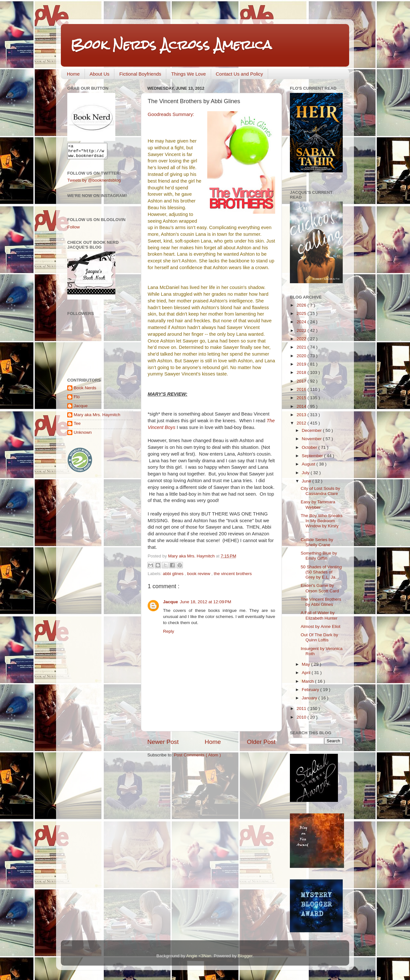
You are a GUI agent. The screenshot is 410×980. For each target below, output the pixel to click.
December (312, 430)
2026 (302, 305)
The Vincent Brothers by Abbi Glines (321, 602)
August (309, 464)
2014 (302, 406)
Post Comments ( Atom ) (197, 755)
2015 (302, 398)
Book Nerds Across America (171, 45)
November (312, 439)
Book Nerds (85, 391)
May (306, 664)
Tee (77, 426)
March (308, 681)
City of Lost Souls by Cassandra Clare (320, 491)
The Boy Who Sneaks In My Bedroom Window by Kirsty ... (322, 523)
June (307, 481)
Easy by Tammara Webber (318, 504)
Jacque (171, 602)
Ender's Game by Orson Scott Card (320, 588)
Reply (169, 631)
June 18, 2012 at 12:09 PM (206, 602)
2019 (302, 364)
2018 (302, 372)
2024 (302, 322)
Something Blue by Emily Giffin (319, 556)
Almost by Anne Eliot (321, 626)
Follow (74, 230)
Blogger (245, 956)
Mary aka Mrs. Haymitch (97, 418)
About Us (100, 74)
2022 (302, 339)
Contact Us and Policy (240, 74)
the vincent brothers (233, 574)
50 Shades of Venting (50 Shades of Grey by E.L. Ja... (321, 572)
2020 (302, 356)
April (307, 673)
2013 (302, 415)
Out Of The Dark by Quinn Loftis (320, 637)
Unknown (83, 435)
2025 (302, 313)
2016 (302, 389)
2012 (302, 423)
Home (73, 74)
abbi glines (174, 574)
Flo (77, 400)
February (311, 690)
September (313, 456)
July (306, 473)
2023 (302, 330)
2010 (302, 717)
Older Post (261, 742)
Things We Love (188, 74)
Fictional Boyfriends (140, 74)
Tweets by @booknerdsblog (94, 183)
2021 (302, 347)
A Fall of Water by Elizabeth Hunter (319, 615)
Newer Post (163, 742)
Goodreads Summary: (171, 114)
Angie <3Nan (199, 956)
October (310, 447)
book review (199, 574)
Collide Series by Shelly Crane (317, 542)
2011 (302, 708)
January (310, 698)
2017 (302, 381)
